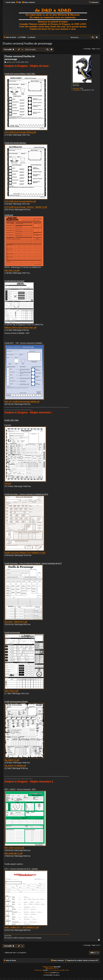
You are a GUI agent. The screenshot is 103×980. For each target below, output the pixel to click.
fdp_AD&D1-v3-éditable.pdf (15, 766)
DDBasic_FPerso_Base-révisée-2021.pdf (20, 328)
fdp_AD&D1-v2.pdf (12, 760)
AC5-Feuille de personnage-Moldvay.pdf (20, 132)
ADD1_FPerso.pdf (11, 691)
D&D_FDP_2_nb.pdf (12, 270)
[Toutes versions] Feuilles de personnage (27, 44)
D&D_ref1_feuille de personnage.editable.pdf (22, 402)
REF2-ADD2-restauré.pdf (14, 848)
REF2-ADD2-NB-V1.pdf (14, 853)
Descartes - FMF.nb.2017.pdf (16, 622)
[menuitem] (18, 2)
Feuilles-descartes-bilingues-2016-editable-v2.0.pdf (25, 553)
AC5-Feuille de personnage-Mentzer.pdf (20, 201)
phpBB (45, 970)
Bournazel (76, 84)
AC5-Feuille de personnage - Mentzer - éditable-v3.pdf (26, 207)
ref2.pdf (8, 484)
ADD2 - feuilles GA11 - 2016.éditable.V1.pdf (22, 927)
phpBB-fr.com (55, 973)
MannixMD (57, 967)
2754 (81, 88)
